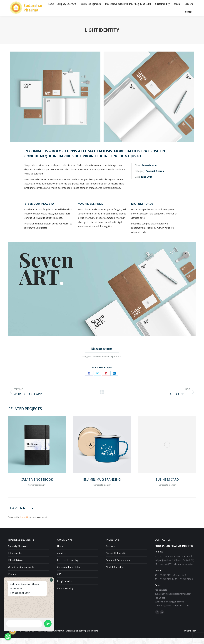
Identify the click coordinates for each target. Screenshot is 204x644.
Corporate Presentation (69, 573)
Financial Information (117, 559)
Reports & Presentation (118, 566)
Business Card (167, 485)
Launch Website (102, 354)
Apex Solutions (91, 636)
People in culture (66, 587)
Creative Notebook (37, 485)
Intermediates (15, 559)
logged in (25, 523)
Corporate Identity (100, 362)
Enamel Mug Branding (102, 485)
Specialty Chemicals (18, 552)
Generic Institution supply (21, 573)
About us (62, 559)
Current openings (66, 594)
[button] (51, 580)
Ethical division (16, 566)
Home (60, 552)
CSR (59, 580)
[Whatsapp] (8, 637)
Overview (111, 552)
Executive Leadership (68, 566)
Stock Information (115, 573)
